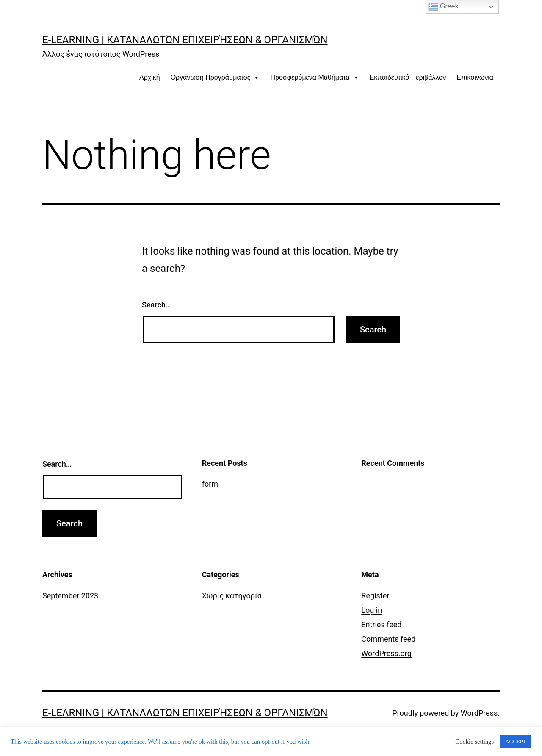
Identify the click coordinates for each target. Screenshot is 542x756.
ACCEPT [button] (516, 741)
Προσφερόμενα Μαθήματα (314, 77)
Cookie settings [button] (474, 742)
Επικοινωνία (475, 77)
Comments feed (388, 639)
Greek (443, 7)
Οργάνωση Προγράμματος (215, 77)
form (210, 484)
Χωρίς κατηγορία (232, 596)
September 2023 (70, 596)
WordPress (479, 713)
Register (375, 596)
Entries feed (381, 624)
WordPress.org (386, 653)
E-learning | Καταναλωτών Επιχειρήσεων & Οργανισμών (185, 40)
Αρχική (150, 77)
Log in (372, 610)
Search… (156, 305)
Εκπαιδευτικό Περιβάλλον (408, 77)
